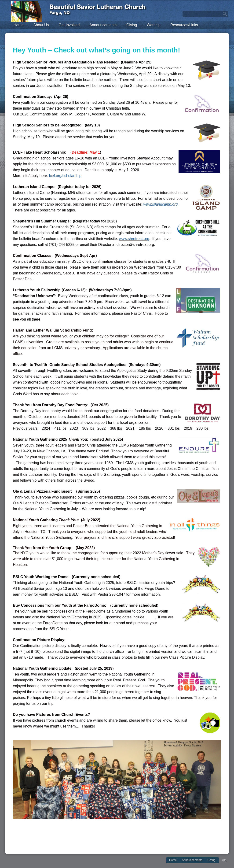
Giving (132, 25)
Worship (154, 25)
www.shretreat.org (134, 239)
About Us (41, 25)
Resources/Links (184, 25)
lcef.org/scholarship (65, 176)
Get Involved (69, 25)
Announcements (103, 25)
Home (19, 25)
